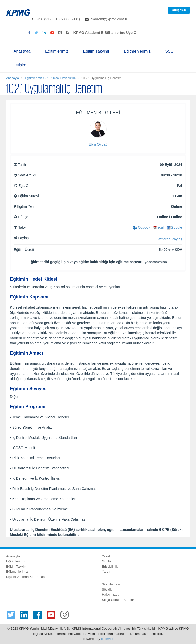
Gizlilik (107, 561)
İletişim (20, 65)
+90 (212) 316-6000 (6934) (59, 19)
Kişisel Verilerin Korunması (26, 577)
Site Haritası (111, 584)
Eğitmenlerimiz (137, 51)
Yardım (107, 572)
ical (158, 227)
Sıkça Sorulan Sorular (118, 600)
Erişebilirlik (110, 566)
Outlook (141, 227)
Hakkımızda (111, 595)
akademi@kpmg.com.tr (109, 19)
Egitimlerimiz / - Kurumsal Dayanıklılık (50, 78)
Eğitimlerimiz (57, 51)
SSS (169, 51)
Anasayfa (22, 51)
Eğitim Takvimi (96, 51)
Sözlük (107, 589)
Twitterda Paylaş (169, 239)
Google (174, 227)
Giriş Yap (179, 10)
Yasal (106, 556)
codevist (107, 639)
